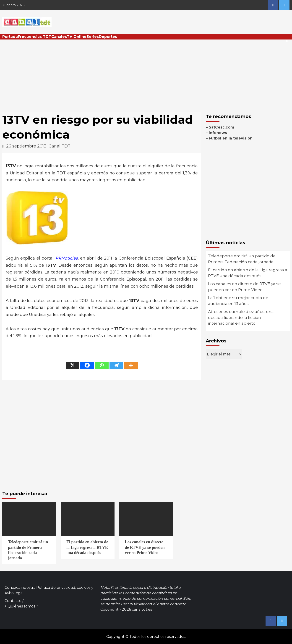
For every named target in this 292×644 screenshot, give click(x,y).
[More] (131, 365)
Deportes (108, 37)
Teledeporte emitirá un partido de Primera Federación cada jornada (242, 259)
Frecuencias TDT (35, 37)
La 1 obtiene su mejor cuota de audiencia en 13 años (238, 301)
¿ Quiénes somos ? (21, 606)
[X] (73, 365)
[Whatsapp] (102, 365)
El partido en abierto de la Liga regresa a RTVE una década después (248, 273)
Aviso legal (14, 593)
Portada (10, 37)
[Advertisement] (146, 74)
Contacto (13, 601)
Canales (59, 37)
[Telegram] (116, 365)
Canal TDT (60, 146)
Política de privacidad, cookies (63, 587)
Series (93, 37)
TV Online (77, 37)
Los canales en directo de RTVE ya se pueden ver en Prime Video (244, 287)
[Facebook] (87, 365)
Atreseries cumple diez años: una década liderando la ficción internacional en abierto (241, 317)
